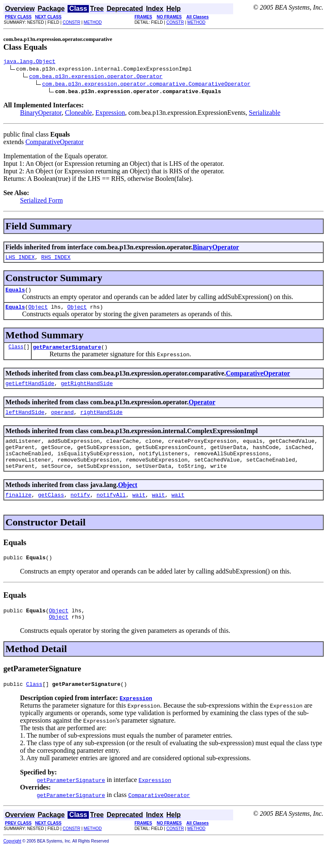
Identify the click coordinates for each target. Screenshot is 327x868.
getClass (51, 511)
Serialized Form (42, 202)
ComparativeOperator (55, 143)
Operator (202, 410)
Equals (15, 293)
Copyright (12, 862)
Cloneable (79, 114)
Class (16, 353)
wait (139, 511)
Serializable (265, 114)
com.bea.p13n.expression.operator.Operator (96, 77)
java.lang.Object (29, 62)
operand (62, 421)
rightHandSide (101, 421)
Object (38, 312)
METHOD (93, 22)
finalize (18, 511)
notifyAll (111, 511)
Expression (110, 114)
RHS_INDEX (56, 259)
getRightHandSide (87, 391)
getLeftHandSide (30, 391)
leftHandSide (25, 421)
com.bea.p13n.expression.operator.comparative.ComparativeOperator (146, 85)
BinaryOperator (41, 114)
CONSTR (71, 22)
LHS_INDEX (20, 259)
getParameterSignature (67, 353)
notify (80, 511)
